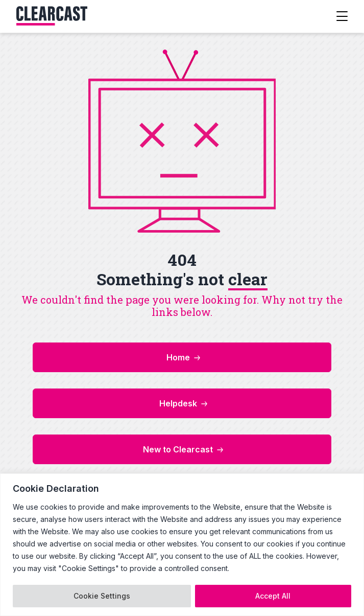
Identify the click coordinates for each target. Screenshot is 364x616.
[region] (182, 545)
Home (178, 357)
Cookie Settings (102, 596)
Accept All (273, 596)
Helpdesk (178, 403)
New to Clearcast (178, 449)
